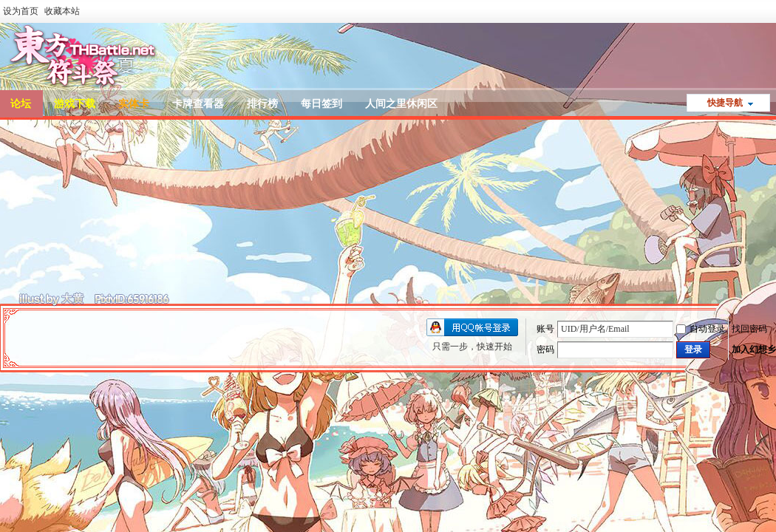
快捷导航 (725, 103)
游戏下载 (75, 104)
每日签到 (321, 104)
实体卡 (134, 104)
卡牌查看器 (198, 104)
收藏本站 (62, 11)
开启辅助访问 (772, 10)
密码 (545, 349)
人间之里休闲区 (401, 104)
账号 (545, 329)
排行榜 (262, 104)
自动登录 (701, 329)
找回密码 (749, 329)
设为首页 (21, 11)
